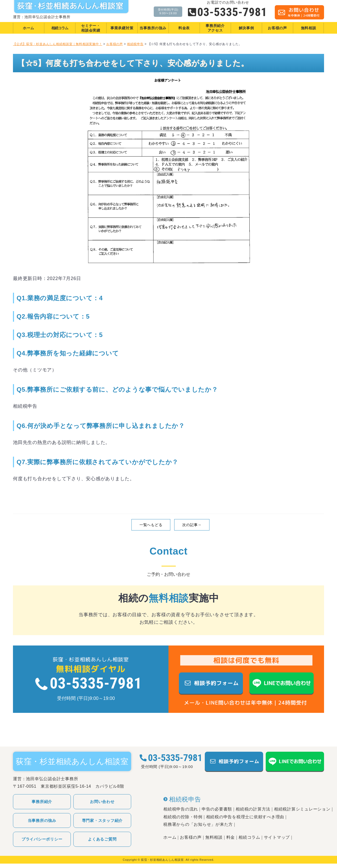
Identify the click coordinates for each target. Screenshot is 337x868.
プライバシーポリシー (42, 839)
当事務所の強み (42, 820)
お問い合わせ (102, 802)
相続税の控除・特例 (183, 817)
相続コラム (249, 837)
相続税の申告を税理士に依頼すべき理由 (245, 817)
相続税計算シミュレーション (302, 809)
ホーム (170, 837)
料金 (231, 837)
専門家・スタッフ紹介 (102, 820)
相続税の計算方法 (253, 809)
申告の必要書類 (217, 809)
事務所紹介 (42, 802)
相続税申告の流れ (181, 809)
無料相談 (214, 837)
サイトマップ (277, 837)
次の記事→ (192, 525)
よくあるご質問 (102, 839)
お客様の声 (191, 837)
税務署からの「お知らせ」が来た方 (198, 824)
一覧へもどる (151, 525)
